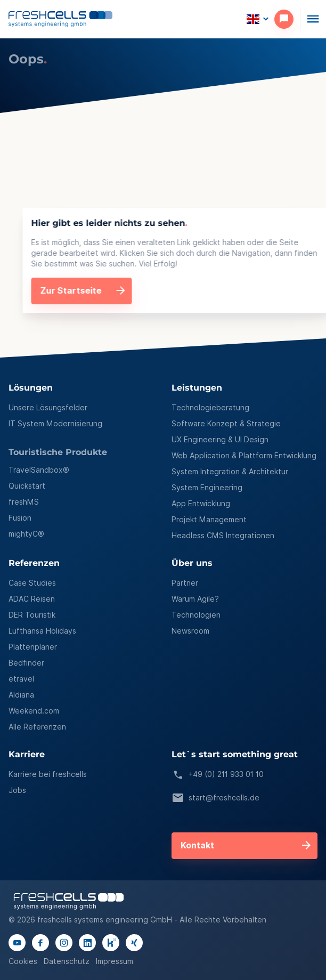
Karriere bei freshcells (48, 774)
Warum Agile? (195, 599)
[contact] (287, 19)
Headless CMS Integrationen (223, 536)
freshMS (24, 502)
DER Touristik (32, 615)
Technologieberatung (210, 408)
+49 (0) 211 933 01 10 (218, 775)
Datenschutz (67, 961)
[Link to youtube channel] (17, 943)
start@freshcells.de (215, 798)
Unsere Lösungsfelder (48, 408)
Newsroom (190, 631)
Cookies (23, 961)
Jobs (17, 790)
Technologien (196, 615)
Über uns (192, 564)
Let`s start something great (235, 755)
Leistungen (197, 388)
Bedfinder (26, 663)
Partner (185, 583)
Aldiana (21, 695)
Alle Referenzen (37, 727)
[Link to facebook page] (40, 943)
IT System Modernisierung (55, 424)
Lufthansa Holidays (42, 631)
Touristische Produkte (58, 453)
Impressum (115, 961)
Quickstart (27, 486)
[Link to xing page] (134, 943)
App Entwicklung (201, 504)
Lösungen (31, 388)
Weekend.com (34, 711)
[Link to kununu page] (111, 943)
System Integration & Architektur (230, 472)
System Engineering (207, 488)
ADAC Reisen (32, 599)
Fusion (20, 518)
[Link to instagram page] (64, 943)
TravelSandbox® (39, 470)
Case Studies (32, 583)
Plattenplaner (33, 647)
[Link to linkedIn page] (87, 943)
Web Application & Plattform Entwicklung (244, 456)
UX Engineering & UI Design (220, 440)
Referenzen (34, 564)
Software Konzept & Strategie (226, 424)
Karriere (27, 755)
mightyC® (26, 534)
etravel (21, 679)
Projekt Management (209, 520)
